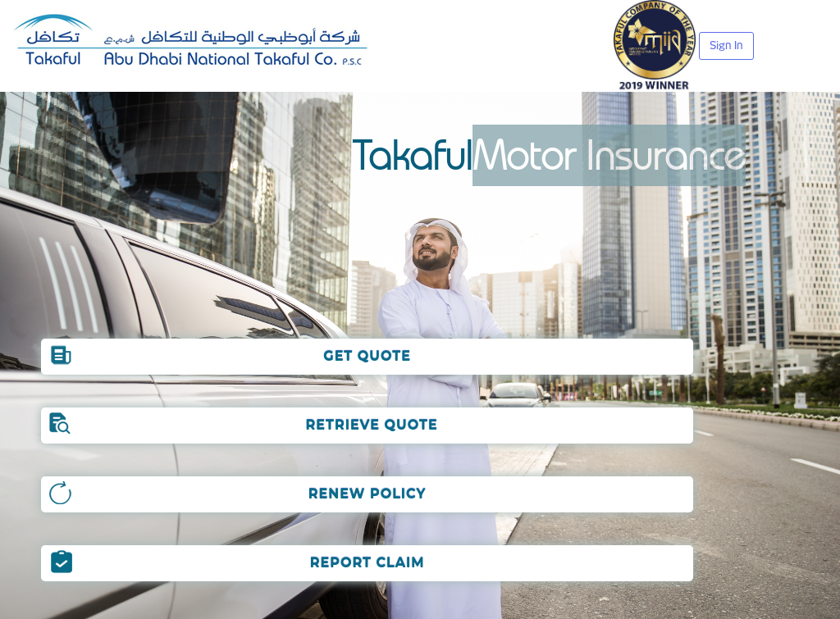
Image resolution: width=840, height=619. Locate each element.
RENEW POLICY (367, 494)
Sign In (726, 46)
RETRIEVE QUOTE (367, 425)
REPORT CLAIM (367, 563)
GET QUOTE (367, 356)
